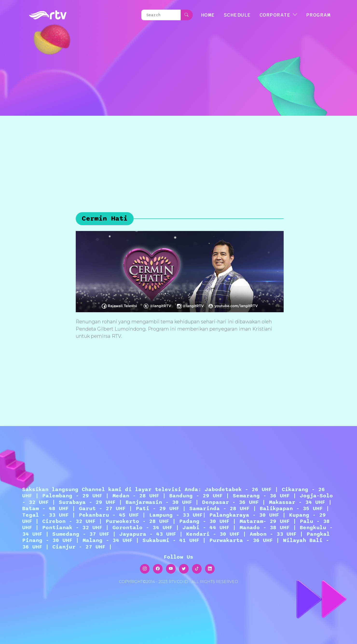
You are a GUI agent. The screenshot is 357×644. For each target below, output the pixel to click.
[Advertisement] (178, 152)
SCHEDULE (237, 15)
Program (318, 15)
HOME (208, 15)
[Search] (161, 15)
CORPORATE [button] (275, 15)
